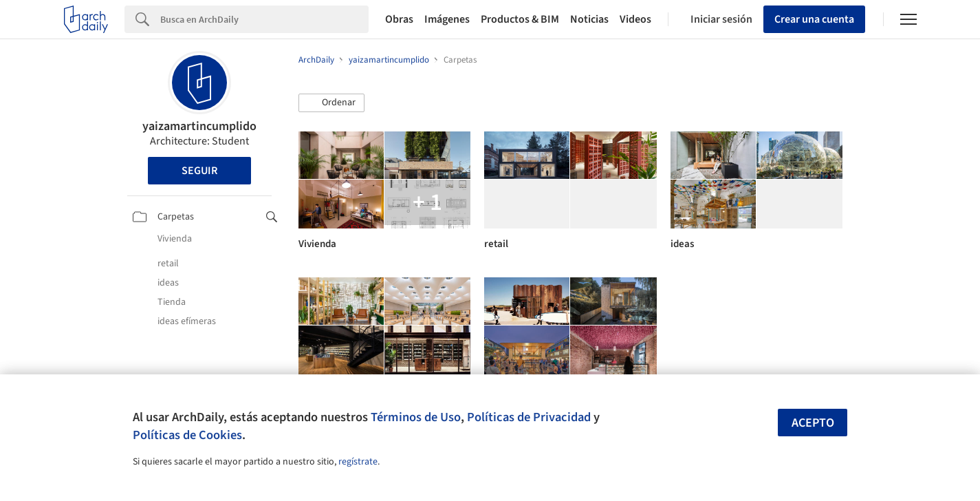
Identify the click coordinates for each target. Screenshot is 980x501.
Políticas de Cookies (187, 435)
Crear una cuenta (814, 19)
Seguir (199, 171)
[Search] (264, 19)
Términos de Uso (416, 417)
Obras (399, 19)
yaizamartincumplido (199, 126)
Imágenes (447, 19)
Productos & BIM (520, 19)
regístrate (358, 462)
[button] (331, 103)
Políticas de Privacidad (529, 417)
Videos (635, 19)
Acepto (813, 423)
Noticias (589, 19)
